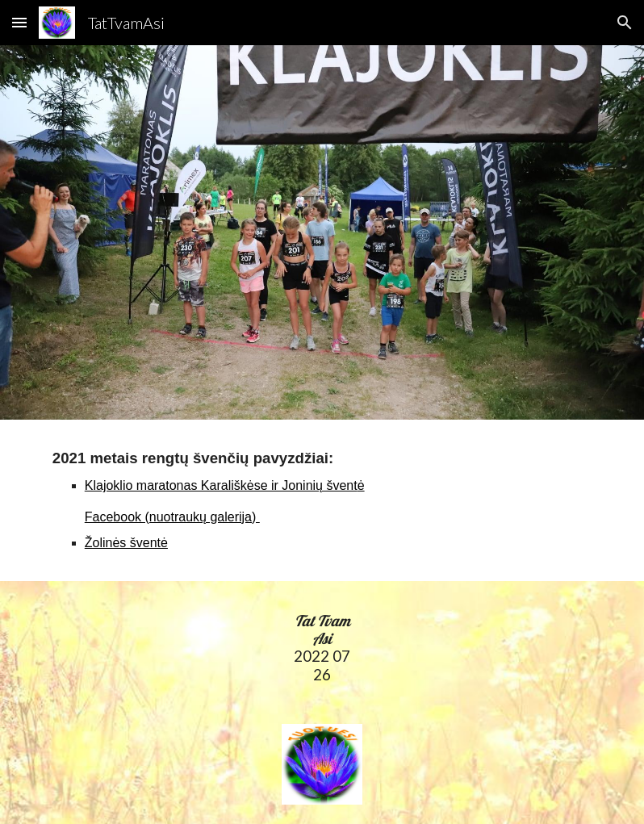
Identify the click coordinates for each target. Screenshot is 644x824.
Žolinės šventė (126, 543)
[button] (19, 22)
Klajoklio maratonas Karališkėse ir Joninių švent (221, 485)
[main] (322, 500)
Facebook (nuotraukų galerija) (172, 517)
